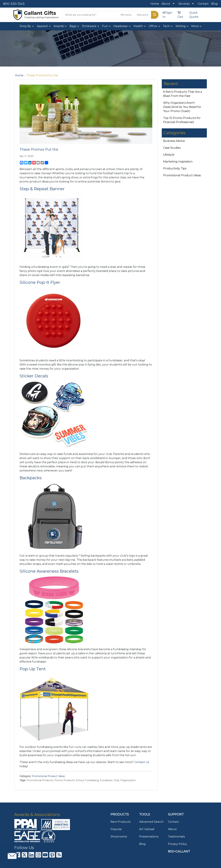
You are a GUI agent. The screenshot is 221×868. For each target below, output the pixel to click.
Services (184, 4)
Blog (214, 4)
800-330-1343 (14, 4)
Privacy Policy (177, 844)
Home (155, 4)
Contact (203, 4)
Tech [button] (166, 26)
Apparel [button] (42, 26)
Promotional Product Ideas (48, 776)
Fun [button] (105, 26)
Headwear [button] (121, 26)
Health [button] (138, 26)
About (166, 4)
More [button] (195, 26)
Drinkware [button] (89, 26)
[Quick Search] (90, 15)
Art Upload (147, 829)
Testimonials (176, 837)
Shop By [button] (25, 26)
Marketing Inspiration (178, 162)
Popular (116, 829)
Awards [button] (59, 26)
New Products (121, 822)
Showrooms (119, 837)
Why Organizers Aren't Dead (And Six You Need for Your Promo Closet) (182, 107)
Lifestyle (169, 155)
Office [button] (153, 26)
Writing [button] (181, 26)
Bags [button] (73, 26)
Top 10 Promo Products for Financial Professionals (182, 120)
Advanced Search (151, 822)
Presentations (149, 837)
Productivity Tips (175, 168)
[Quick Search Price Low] (127, 15)
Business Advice (174, 141)
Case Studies (172, 148)
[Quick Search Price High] (143, 15)
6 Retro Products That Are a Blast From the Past (183, 94)
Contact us (142, 762)
